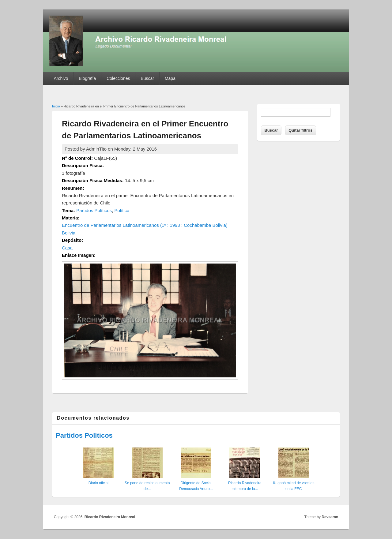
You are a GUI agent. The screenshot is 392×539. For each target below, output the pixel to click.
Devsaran (330, 517)
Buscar (147, 78)
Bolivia (69, 233)
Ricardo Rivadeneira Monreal (110, 517)
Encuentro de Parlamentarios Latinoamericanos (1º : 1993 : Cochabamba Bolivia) (145, 225)
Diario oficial (98, 483)
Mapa (170, 78)
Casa (67, 248)
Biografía (87, 78)
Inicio (56, 106)
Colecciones (118, 78)
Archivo (61, 78)
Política (122, 210)
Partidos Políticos (94, 210)
